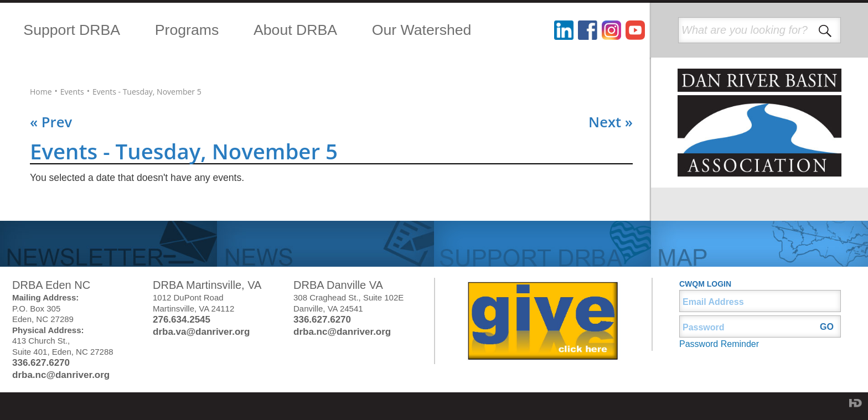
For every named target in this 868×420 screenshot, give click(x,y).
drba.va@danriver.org (201, 332)
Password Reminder (719, 344)
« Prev (51, 122)
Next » (611, 122)
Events (72, 92)
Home (41, 92)
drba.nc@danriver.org (61, 375)
